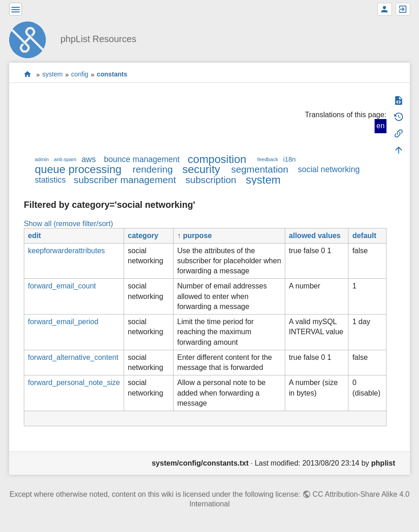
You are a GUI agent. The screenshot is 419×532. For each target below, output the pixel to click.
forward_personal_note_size (74, 383)
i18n (289, 159)
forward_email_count (62, 286)
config (80, 75)
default (364, 236)
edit (34, 236)
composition (217, 159)
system (52, 75)
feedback (268, 159)
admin (42, 159)
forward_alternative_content (73, 357)
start (28, 74)
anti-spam (65, 159)
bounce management (142, 159)
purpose (197, 236)
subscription (211, 180)
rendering (152, 169)
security (201, 169)
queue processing (78, 169)
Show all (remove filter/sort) (68, 224)
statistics (50, 180)
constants (112, 75)
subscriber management (125, 180)
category (143, 236)
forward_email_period (63, 322)
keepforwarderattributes (66, 251)
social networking (329, 169)
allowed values (315, 236)
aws (89, 159)
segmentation (260, 169)
